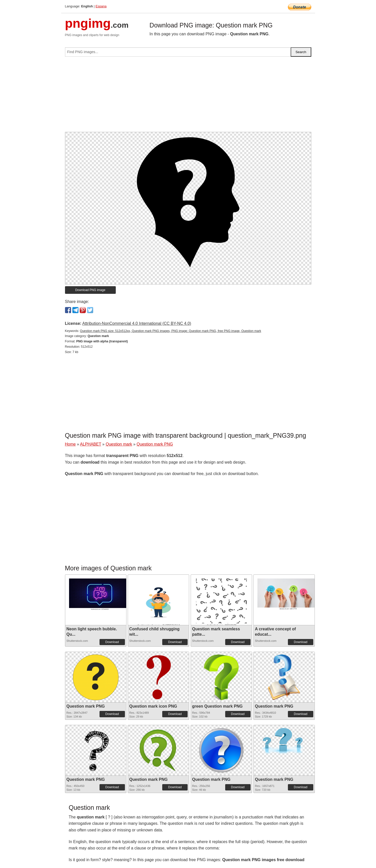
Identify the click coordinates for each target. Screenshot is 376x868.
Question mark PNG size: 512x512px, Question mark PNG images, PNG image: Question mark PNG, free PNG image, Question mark (171, 331)
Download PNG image (90, 290)
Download (112, 642)
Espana (101, 6)
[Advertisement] (188, 96)
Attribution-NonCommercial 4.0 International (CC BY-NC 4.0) (137, 323)
